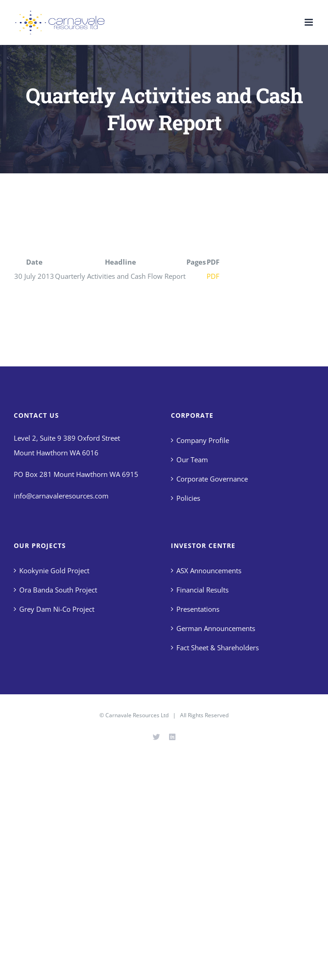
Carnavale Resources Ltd (137, 715)
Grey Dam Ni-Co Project (57, 609)
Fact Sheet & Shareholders (218, 648)
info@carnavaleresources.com (61, 496)
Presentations (198, 609)
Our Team (192, 460)
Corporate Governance (212, 479)
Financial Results (202, 590)
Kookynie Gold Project (54, 570)
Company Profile (203, 440)
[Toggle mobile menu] (309, 22)
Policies (188, 498)
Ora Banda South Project (58, 590)
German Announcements (216, 628)
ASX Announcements (209, 570)
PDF (213, 276)
